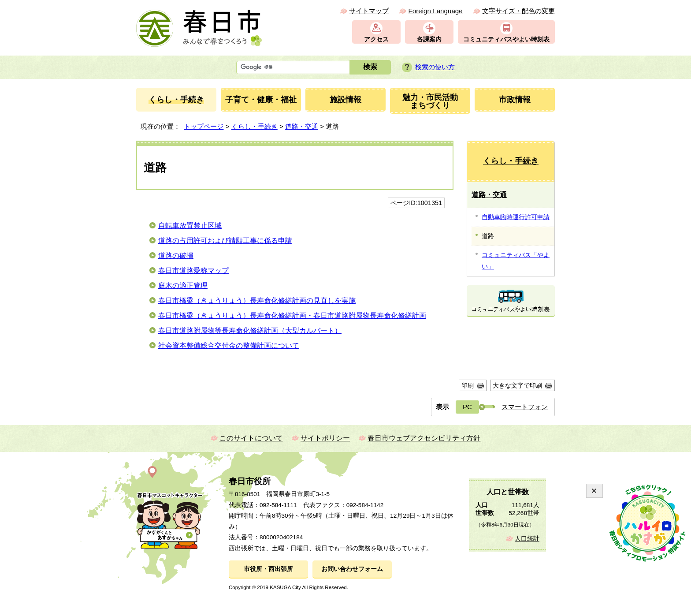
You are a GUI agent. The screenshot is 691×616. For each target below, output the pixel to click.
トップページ (204, 126)
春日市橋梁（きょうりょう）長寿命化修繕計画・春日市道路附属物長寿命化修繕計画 (292, 315)
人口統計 (527, 539)
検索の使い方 (435, 67)
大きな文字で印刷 (517, 385)
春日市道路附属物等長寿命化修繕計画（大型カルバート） (250, 330)
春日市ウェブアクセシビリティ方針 (424, 438)
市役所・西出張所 (268, 569)
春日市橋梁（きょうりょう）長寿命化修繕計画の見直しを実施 (257, 301)
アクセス (376, 39)
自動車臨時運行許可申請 (516, 217)
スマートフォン (525, 407)
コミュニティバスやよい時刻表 (506, 39)
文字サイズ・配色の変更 (518, 11)
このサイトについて (251, 438)
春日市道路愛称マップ (193, 271)
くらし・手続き (254, 126)
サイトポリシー (325, 438)
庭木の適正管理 (183, 286)
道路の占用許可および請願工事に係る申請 (225, 241)
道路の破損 (176, 256)
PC (467, 407)
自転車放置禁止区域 (190, 226)
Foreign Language (435, 11)
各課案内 (429, 39)
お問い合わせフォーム (352, 569)
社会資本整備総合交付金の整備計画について (229, 345)
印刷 (468, 385)
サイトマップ (369, 11)
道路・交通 (302, 126)
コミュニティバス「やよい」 (516, 261)
